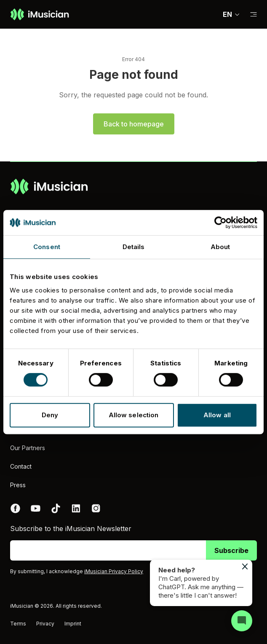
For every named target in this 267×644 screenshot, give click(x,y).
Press (18, 485)
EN (231, 14)
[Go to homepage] (40, 14)
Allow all (217, 415)
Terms (18, 624)
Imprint (73, 624)
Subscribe (231, 550)
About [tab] (220, 247)
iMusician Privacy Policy (114, 571)
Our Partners (28, 448)
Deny (50, 415)
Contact (21, 466)
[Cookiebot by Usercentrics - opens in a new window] (220, 223)
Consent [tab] (47, 247)
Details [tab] (134, 247)
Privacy (45, 624)
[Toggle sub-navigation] (254, 15)
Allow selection (134, 415)
